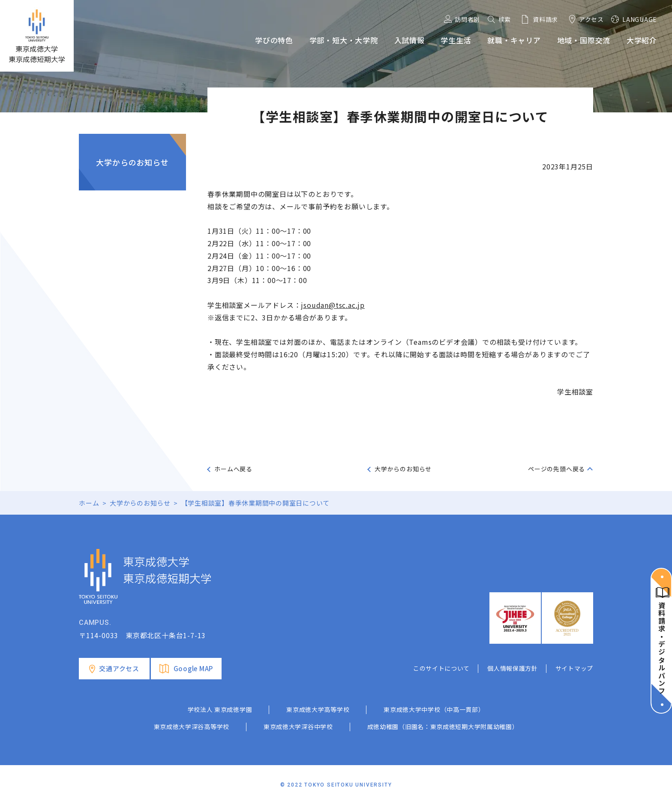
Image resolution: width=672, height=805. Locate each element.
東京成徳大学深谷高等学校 (192, 727)
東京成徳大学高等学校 (318, 709)
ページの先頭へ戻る (556, 469)
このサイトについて (441, 668)
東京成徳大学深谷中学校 (298, 727)
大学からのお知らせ (132, 162)
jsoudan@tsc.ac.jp (333, 305)
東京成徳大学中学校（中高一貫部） (434, 709)
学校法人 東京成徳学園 (220, 709)
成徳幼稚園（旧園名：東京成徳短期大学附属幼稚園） (443, 727)
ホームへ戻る (233, 469)
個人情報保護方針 (513, 668)
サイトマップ (574, 668)
